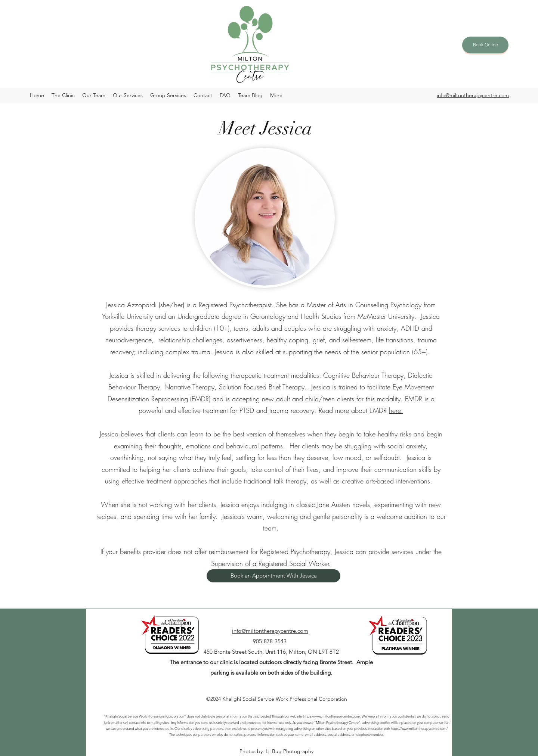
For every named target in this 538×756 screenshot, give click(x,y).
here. (396, 410)
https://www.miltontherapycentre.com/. (332, 716)
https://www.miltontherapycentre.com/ (419, 728)
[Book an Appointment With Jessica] (273, 576)
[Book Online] (485, 45)
